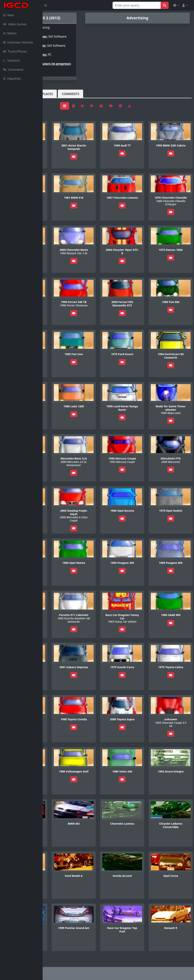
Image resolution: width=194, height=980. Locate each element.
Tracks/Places (15, 51)
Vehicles (56, 100)
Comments (13, 70)
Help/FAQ (12, 79)
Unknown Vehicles (18, 42)
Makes (10, 33)
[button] (176, 5)
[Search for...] (137, 5)
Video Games (15, 24)
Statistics (11, 60)
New (8, 15)
